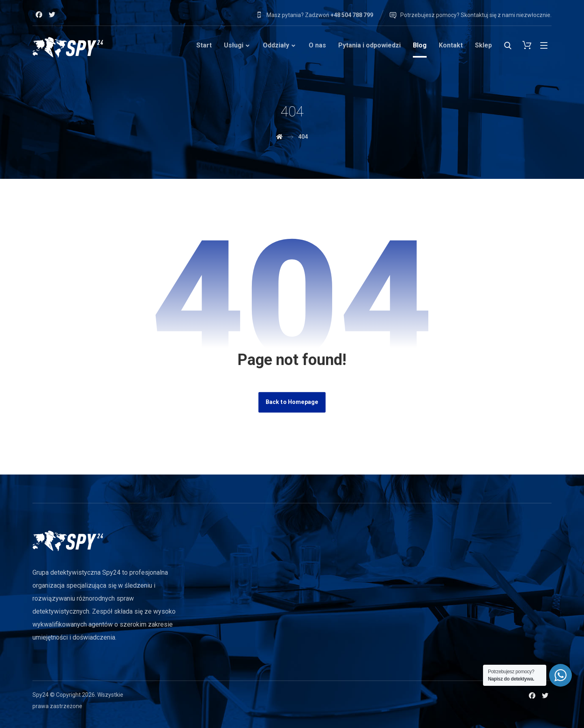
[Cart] (527, 44)
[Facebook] (39, 15)
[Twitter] (52, 15)
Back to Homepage (292, 402)
